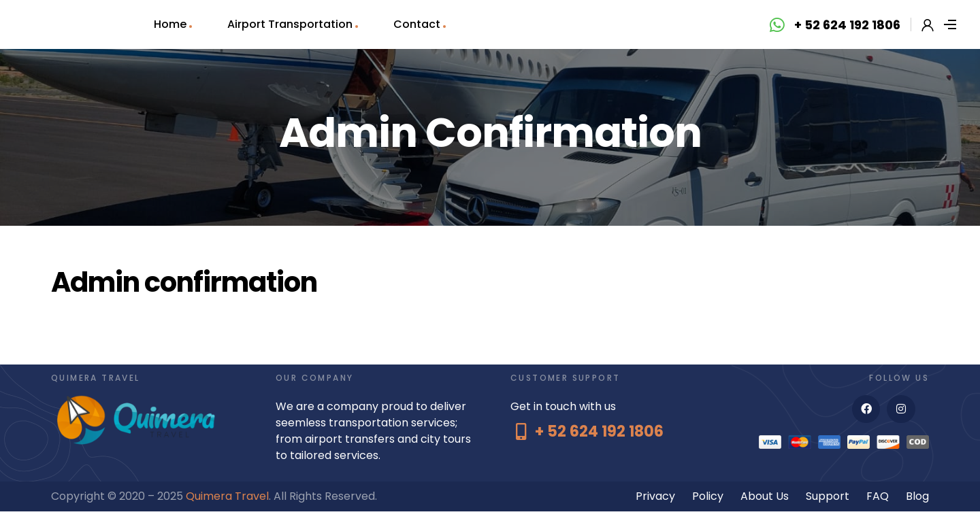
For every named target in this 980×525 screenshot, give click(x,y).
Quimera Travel (227, 496)
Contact (417, 24)
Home (170, 24)
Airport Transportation (290, 24)
